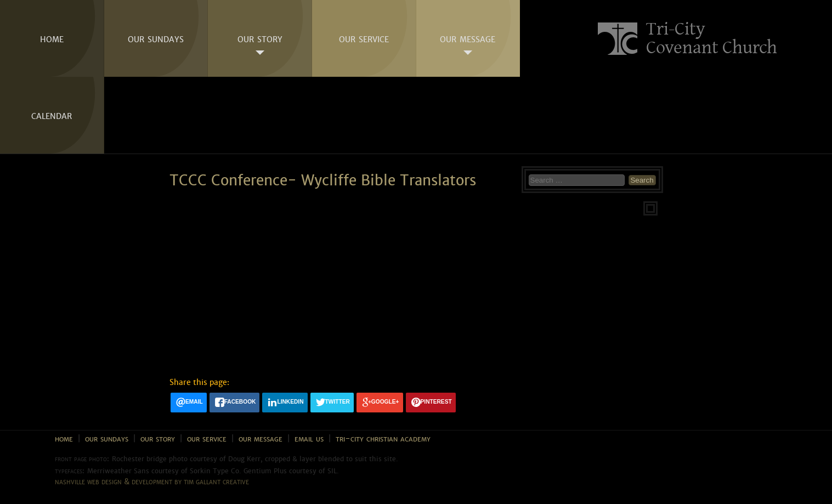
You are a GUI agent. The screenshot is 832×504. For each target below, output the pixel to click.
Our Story (260, 38)
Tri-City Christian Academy (383, 438)
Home (52, 38)
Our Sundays (156, 38)
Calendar (52, 115)
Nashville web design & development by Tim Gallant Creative (152, 482)
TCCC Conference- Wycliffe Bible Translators (323, 181)
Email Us (309, 438)
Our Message (468, 38)
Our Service (364, 38)
